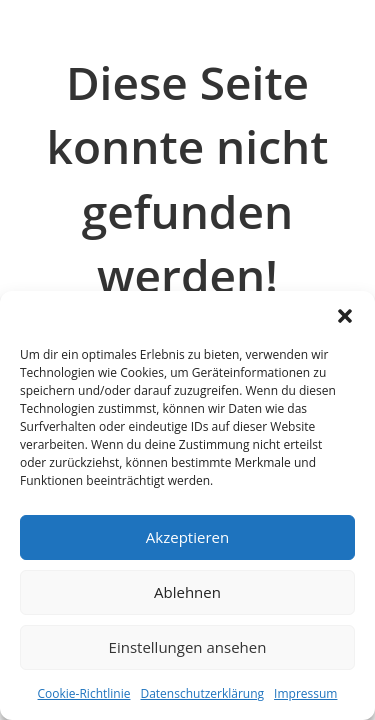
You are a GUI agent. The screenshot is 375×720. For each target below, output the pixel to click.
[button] (345, 316)
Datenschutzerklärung (202, 693)
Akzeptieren (187, 537)
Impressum (305, 693)
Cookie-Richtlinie (84, 693)
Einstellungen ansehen (188, 647)
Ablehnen (187, 592)
